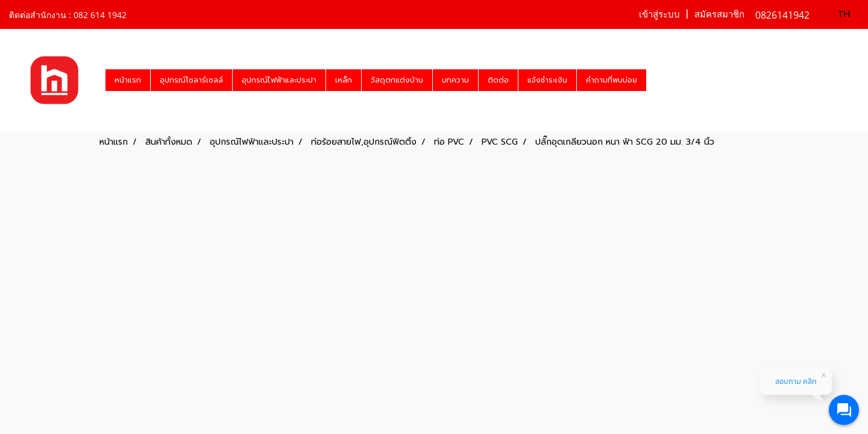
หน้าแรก (128, 80)
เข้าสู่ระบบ (659, 14)
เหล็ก (344, 80)
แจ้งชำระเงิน (547, 80)
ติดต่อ (498, 80)
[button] (657, 80)
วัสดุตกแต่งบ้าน (397, 80)
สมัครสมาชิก (719, 14)
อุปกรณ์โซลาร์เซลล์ (191, 80)
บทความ (455, 80)
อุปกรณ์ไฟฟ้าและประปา (279, 80)
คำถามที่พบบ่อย (612, 80)
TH (837, 14)
